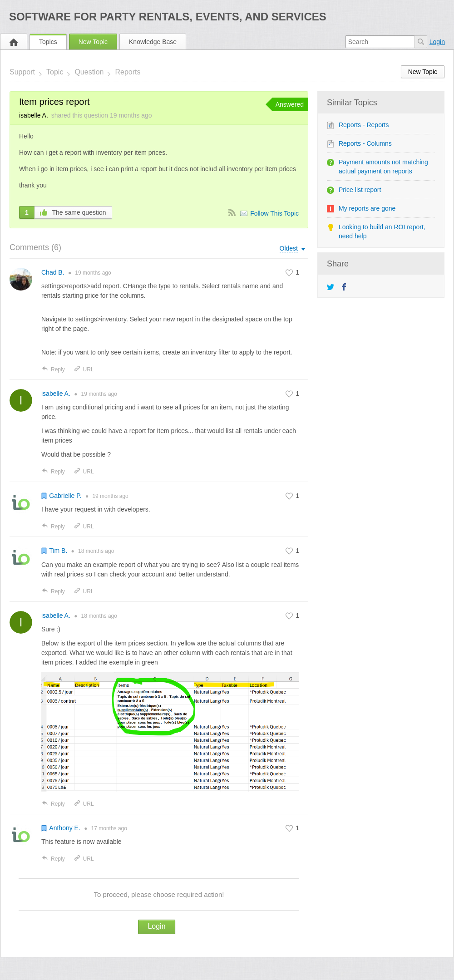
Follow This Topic (274, 213)
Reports (128, 72)
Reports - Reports (364, 125)
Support (22, 72)
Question (89, 72)
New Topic (93, 42)
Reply (53, 369)
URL (84, 369)
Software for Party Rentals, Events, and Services (168, 17)
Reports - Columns (365, 143)
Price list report (360, 190)
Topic (55, 72)
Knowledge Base (153, 42)
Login (437, 42)
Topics (48, 42)
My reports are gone (367, 208)
